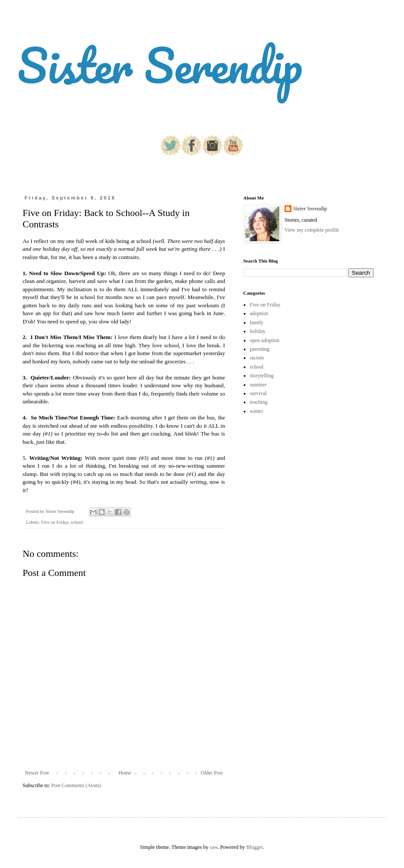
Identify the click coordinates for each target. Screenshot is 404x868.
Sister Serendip (160, 65)
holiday (258, 331)
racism (257, 358)
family (257, 323)
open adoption (265, 340)
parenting (260, 349)
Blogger (255, 847)
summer (258, 385)
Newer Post (37, 773)
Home (125, 773)
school (77, 522)
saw (214, 847)
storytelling (262, 376)
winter (257, 411)
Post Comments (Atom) (76, 785)
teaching (259, 402)
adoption (259, 313)
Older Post (212, 773)
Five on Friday (55, 522)
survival (258, 393)
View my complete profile (312, 230)
